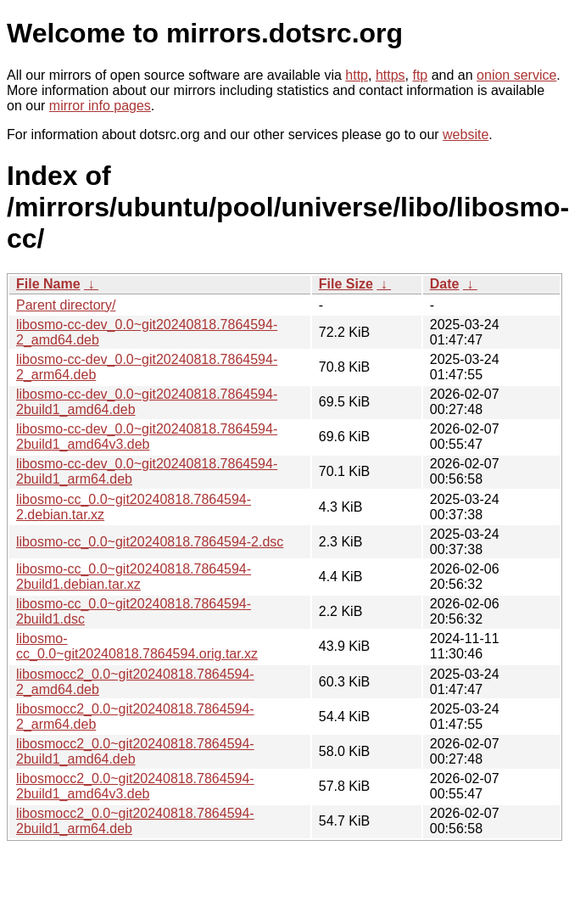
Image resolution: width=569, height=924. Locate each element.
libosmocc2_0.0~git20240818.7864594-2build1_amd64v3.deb (135, 786)
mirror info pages (100, 106)
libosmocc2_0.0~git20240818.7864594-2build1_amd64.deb (135, 751)
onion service (516, 75)
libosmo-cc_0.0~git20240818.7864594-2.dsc (150, 542)
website (466, 134)
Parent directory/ (66, 305)
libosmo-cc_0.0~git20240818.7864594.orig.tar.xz (137, 646)
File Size (346, 284)
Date (445, 284)
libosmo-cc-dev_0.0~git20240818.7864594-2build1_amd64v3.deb (147, 437)
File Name (48, 284)
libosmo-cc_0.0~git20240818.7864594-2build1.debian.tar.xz (134, 577)
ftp (420, 75)
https (390, 75)
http (357, 75)
